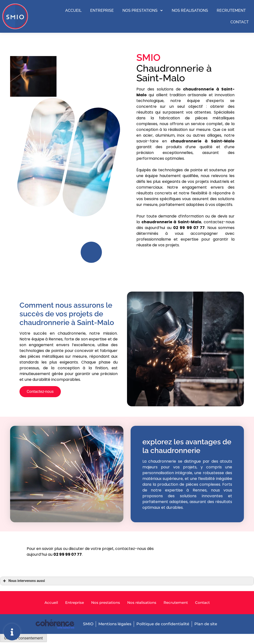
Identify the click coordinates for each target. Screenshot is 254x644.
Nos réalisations (190, 11)
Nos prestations (143, 11)
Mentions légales (115, 624)
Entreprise (102, 11)
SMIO (88, 624)
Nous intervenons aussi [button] (23, 581)
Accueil (73, 11)
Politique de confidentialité (163, 624)
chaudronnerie (186, 141)
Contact (240, 22)
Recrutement (231, 11)
